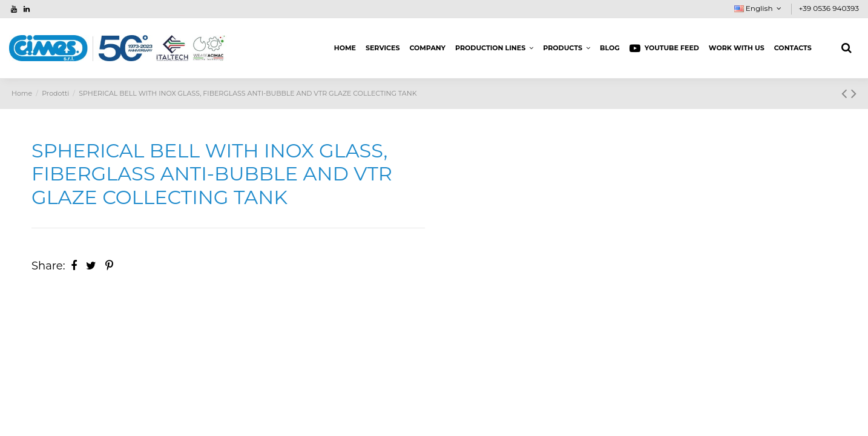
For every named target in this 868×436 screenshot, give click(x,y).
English (759, 8)
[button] (494, 48)
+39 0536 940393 (829, 8)
